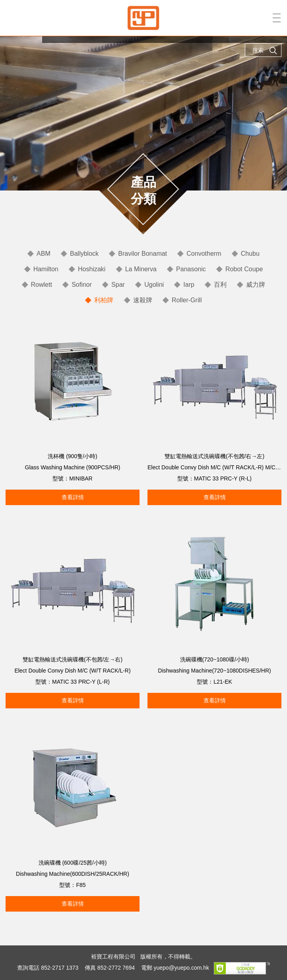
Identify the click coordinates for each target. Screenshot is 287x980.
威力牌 (256, 285)
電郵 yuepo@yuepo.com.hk (175, 968)
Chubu (250, 254)
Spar (118, 285)
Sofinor (82, 285)
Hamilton (46, 269)
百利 (220, 285)
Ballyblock (84, 254)
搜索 (265, 51)
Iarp (189, 285)
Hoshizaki (92, 269)
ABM (44, 254)
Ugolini (154, 285)
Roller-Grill (187, 300)
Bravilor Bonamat (143, 254)
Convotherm (204, 254)
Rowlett (42, 285)
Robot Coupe (244, 269)
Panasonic (191, 269)
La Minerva (141, 269)
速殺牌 (143, 300)
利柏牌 (104, 300)
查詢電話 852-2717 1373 (48, 968)
